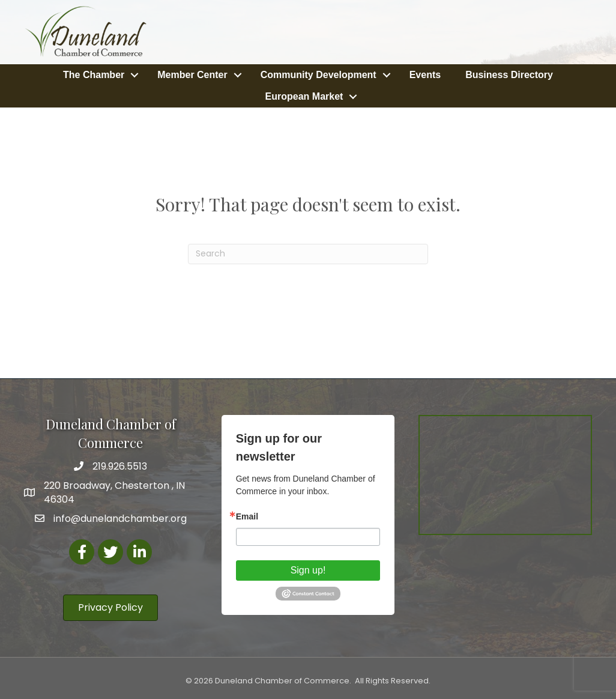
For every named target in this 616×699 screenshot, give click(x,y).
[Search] (308, 254)
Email (247, 516)
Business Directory (509, 75)
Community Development (319, 75)
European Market (304, 96)
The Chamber (94, 75)
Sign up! (308, 570)
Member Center (192, 75)
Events (425, 75)
